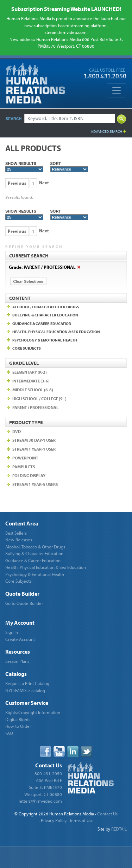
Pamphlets (24, 467)
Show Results (24, 167)
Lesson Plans (17, 661)
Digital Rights (18, 719)
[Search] (70, 118)
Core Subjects (18, 581)
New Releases (19, 540)
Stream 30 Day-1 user (34, 440)
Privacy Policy (54, 820)
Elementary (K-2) (30, 372)
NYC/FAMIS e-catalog (25, 690)
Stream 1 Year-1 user (34, 449)
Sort (69, 167)
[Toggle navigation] (117, 90)
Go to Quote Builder (24, 603)
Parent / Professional (35, 407)
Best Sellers (16, 533)
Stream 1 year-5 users (35, 484)
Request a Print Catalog (27, 683)
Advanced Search (106, 131)
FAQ (9, 733)
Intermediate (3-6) (31, 381)
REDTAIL (119, 829)
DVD (17, 431)
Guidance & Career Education (33, 560)
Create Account (20, 639)
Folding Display (29, 475)
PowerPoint (25, 458)
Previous (17, 183)
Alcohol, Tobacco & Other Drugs (35, 547)
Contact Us (107, 814)
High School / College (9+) (39, 399)
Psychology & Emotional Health (35, 574)
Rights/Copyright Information (33, 712)
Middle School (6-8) (33, 390)
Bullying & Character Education (34, 553)
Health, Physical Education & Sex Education (46, 567)
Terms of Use (81, 820)
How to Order (18, 726)
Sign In (12, 632)
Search (14, 119)
